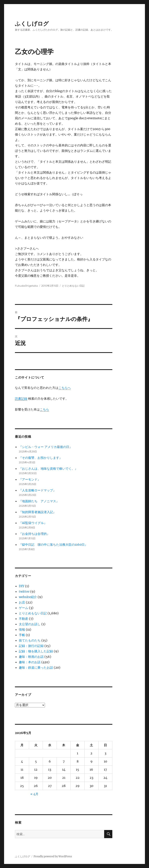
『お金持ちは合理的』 (34, 534)
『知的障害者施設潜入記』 (37, 512)
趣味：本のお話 (30, 662)
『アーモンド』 (30, 479)
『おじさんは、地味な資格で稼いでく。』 (48, 469)
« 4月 (34, 794)
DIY (22, 586)
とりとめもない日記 (73, 286)
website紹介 (28, 597)
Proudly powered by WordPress (53, 856)
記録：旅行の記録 (31, 646)
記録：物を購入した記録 (36, 651)
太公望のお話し (30, 624)
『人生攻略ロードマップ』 (37, 490)
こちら (44, 409)
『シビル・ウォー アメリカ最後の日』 (46, 447)
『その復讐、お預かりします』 (41, 458)
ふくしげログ (32, 24)
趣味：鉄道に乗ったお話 (36, 667)
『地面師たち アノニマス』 (39, 501)
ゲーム (23, 608)
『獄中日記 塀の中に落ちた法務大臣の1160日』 (53, 545)
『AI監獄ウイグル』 (33, 523)
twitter (24, 591)
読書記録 (21, 399)
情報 (22, 629)
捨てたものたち (30, 640)
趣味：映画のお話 (31, 657)
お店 (22, 602)
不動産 (23, 619)
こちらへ (65, 388)
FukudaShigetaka (26, 286)
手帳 (22, 635)
